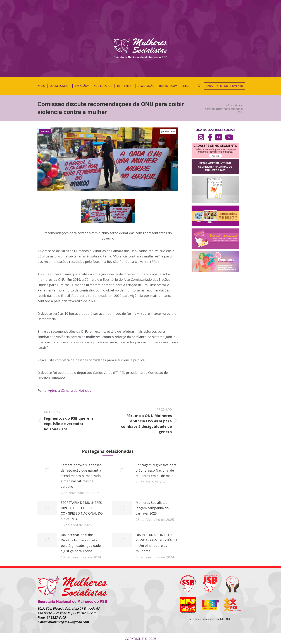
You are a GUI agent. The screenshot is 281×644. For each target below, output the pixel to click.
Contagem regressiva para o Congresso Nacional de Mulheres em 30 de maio (156, 470)
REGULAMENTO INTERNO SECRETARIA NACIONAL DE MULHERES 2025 (215, 167)
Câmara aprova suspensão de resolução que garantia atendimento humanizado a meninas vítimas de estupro (81, 476)
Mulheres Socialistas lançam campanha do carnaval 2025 (152, 508)
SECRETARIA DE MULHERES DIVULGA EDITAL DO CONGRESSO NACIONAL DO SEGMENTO (82, 511)
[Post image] (47, 470)
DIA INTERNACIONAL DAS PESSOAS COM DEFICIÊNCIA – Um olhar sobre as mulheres (156, 543)
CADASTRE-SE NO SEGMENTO (224, 86)
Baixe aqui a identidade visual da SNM (209, 619)
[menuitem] (41, 86)
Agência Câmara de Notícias (70, 390)
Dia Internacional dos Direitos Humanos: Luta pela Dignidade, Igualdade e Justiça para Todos (81, 543)
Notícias (45, 132)
